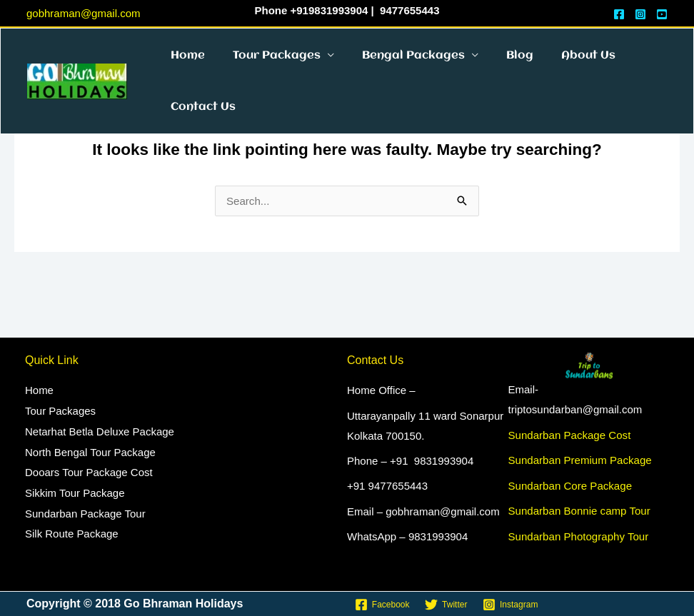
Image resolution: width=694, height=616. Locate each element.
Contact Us (200, 136)
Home (184, 65)
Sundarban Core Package (570, 485)
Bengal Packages (397, 65)
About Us (559, 65)
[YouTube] (662, 14)
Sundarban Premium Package (580, 460)
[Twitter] (446, 605)
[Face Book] (619, 14)
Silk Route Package (72, 529)
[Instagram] (640, 14)
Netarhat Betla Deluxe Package (100, 430)
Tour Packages (267, 65)
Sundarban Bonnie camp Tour (579, 511)
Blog (497, 65)
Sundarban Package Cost (569, 435)
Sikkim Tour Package (75, 490)
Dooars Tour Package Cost (89, 470)
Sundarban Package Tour (85, 510)
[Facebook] (382, 605)
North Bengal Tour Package (90, 450)
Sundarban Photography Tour (578, 536)
